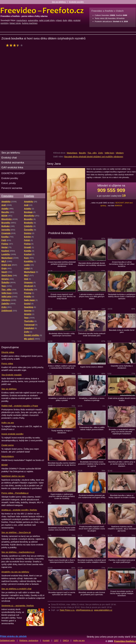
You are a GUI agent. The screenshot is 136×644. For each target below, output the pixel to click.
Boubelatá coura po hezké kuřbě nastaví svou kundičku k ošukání (62, 529)
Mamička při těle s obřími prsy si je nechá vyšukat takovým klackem (122, 464)
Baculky (82, 153)
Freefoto (29, 196)
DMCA (66, 640)
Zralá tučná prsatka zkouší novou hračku (122, 399)
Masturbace (72, 153)
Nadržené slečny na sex (13, 476)
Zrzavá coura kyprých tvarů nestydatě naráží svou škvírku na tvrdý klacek (62, 296)
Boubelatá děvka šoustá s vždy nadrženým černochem (62, 335)
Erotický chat (9, 158)
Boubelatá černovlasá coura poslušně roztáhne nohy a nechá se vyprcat (92, 464)
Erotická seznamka (13, 162)
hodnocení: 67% (15, 45)
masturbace (22, 20)
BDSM (5, 465)
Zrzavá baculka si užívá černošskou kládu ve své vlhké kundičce (122, 264)
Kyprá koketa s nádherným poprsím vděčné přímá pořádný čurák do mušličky (62, 496)
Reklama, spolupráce (29, 640)
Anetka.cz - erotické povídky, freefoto (19, 510)
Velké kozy (109, 153)
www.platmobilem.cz (103, 610)
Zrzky (101, 153)
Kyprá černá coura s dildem (92, 367)
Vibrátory (120, 153)
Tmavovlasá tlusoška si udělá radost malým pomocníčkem (92, 428)
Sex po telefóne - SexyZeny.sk (16, 532)
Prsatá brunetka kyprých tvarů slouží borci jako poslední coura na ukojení (92, 529)
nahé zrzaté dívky (47, 20)
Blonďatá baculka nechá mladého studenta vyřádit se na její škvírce (62, 464)
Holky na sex (8, 423)
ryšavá (59, 20)
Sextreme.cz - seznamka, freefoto (18, 606)
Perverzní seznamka (12, 188)
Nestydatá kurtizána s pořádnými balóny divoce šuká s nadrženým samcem (122, 296)
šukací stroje (15, 23)
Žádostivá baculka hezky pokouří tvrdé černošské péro (92, 335)
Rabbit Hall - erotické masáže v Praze (20, 406)
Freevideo (7, 196)
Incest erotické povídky (12, 434)
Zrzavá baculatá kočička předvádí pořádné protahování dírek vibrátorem (62, 264)
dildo (70, 20)
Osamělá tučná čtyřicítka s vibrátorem (122, 367)
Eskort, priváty (9, 183)
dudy (65, 20)
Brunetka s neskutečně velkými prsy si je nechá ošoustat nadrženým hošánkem (122, 432)
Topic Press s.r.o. (67, 610)
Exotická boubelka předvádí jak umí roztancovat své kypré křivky (92, 496)
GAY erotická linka (12, 167)
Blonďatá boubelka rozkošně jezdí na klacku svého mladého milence (92, 561)
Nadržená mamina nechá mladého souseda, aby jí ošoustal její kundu (122, 529)
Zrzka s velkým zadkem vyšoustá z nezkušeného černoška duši (62, 367)
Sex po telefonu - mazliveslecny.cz (18, 552)
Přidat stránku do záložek (13, 636)
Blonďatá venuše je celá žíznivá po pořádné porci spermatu (92, 593)
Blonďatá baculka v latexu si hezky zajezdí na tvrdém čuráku (122, 496)
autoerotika (33, 20)
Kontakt (46, 640)
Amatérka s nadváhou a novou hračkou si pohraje (92, 399)
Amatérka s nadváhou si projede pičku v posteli (62, 399)
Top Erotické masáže (11, 375)
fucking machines (30, 23)
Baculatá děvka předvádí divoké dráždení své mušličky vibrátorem (94, 157)
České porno (8, 445)
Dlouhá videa (8, 352)
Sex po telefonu (59, 2)
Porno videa (7, 363)
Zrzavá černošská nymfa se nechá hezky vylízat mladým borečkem (122, 593)
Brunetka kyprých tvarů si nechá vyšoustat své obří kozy (62, 593)
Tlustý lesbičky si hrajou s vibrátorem (62, 432)
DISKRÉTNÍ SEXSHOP (13, 173)
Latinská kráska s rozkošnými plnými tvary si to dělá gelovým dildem (92, 296)
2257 (56, 640)
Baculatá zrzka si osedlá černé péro (122, 331)
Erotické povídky (76, 2)
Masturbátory (8, 456)
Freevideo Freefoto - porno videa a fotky (42, 10)
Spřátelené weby (7, 640)
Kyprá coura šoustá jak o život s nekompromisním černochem (62, 561)
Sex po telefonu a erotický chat (16, 589)
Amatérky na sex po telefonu (15, 572)
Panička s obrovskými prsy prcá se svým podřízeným (122, 561)
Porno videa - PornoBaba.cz (15, 493)
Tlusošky (92, 153)
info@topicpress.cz (85, 610)
